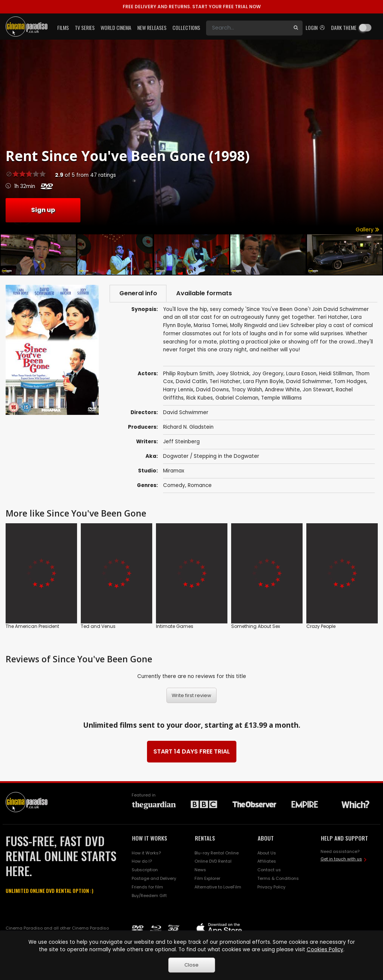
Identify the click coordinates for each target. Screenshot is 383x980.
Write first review (191, 695)
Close (191, 965)
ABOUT (266, 838)
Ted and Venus (98, 626)
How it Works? (146, 853)
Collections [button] (186, 27)
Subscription (145, 870)
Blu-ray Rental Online (217, 853)
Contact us (269, 870)
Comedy (174, 486)
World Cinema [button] (116, 27)
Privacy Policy (271, 887)
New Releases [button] (152, 27)
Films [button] (63, 27)
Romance (200, 486)
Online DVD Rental (213, 862)
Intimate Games (175, 626)
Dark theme (344, 27)
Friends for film (147, 887)
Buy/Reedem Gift (149, 896)
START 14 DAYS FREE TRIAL (192, 751)
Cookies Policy (325, 950)
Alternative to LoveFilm (218, 887)
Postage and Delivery (154, 879)
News (200, 870)
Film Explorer (207, 879)
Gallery (367, 230)
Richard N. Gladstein (188, 427)
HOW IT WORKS (150, 838)
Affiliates (267, 862)
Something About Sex (256, 626)
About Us (267, 853)
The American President (32, 626)
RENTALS (205, 838)
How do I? (142, 862)
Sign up (43, 210)
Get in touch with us (341, 859)
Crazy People (321, 626)
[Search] (248, 28)
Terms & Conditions (278, 879)
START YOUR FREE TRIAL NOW (192, 7)
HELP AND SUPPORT (344, 838)
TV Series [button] (85, 27)
